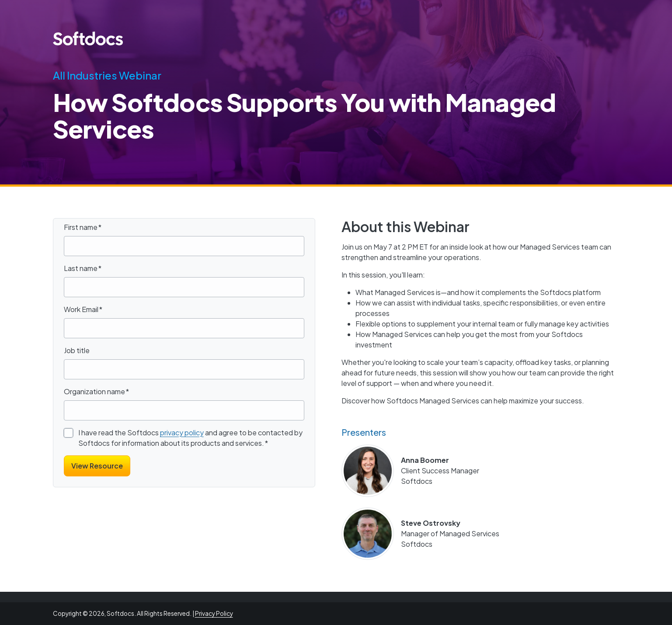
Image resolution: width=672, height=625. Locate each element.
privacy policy (182, 432)
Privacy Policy (214, 613)
